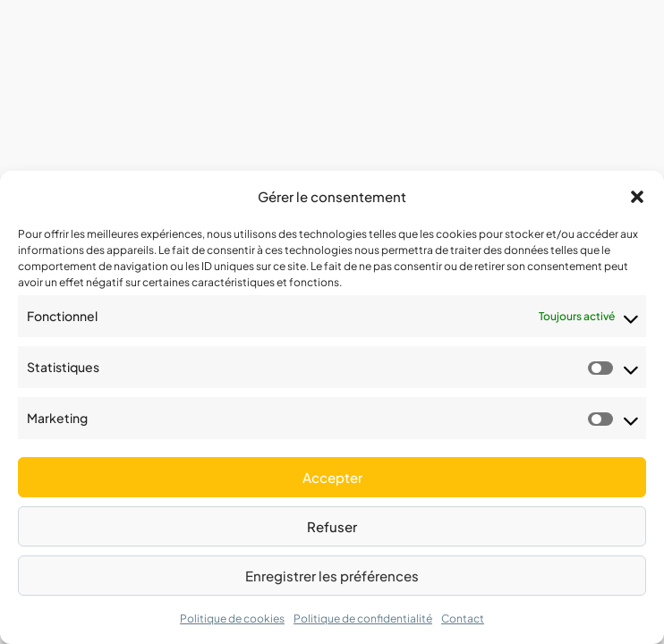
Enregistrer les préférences (332, 576)
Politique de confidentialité (363, 619)
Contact (463, 619)
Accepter (332, 477)
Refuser (332, 526)
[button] (637, 197)
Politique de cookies (232, 619)
